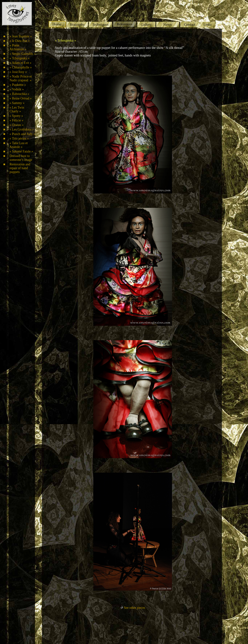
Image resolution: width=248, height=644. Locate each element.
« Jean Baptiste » (21, 36)
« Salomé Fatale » (21, 151)
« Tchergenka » (19, 58)
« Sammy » (17, 103)
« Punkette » (18, 85)
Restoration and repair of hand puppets (20, 168)
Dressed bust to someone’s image (21, 158)
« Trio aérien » (19, 138)
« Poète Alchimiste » (18, 47)
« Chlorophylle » (21, 67)
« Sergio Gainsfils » (22, 54)
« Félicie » (16, 120)
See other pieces (133, 608)
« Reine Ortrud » (20, 98)
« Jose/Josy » (18, 72)
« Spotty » (16, 116)
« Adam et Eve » (20, 63)
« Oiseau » (16, 125)
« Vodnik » (17, 89)
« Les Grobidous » (22, 129)
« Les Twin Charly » (17, 109)
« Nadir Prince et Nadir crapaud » (21, 78)
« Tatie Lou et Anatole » (19, 145)
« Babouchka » (19, 94)
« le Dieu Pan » (20, 41)
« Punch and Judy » (22, 134)
